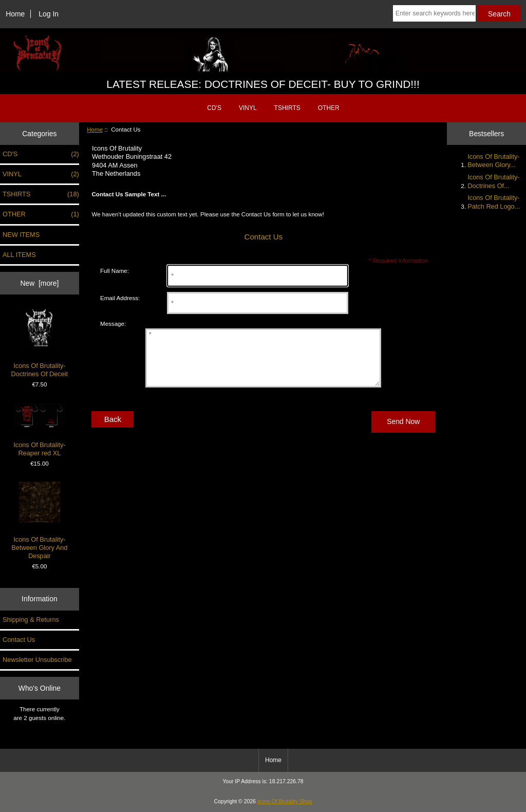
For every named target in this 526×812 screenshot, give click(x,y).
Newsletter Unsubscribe (37, 660)
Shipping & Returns (31, 620)
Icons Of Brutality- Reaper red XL (39, 430)
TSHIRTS (287, 108)
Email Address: (120, 298)
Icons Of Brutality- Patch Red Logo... (494, 202)
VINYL (248, 108)
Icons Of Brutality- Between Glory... (493, 161)
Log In (49, 14)
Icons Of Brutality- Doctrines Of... (493, 181)
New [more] (39, 283)
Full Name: (115, 271)
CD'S (214, 108)
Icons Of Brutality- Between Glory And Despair (39, 521)
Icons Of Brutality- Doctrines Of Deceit (40, 343)
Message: (113, 324)
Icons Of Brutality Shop (285, 801)
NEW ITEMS (21, 235)
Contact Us (19, 640)
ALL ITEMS (19, 255)
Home (15, 14)
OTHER (329, 108)
